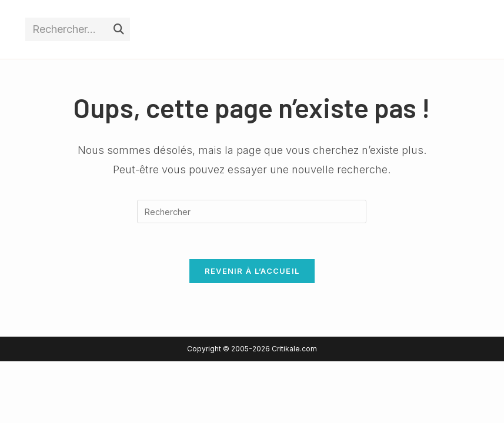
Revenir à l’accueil (252, 271)
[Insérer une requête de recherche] (252, 211)
